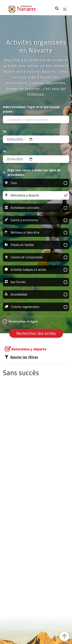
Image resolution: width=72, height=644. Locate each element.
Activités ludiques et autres (36, 270)
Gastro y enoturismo (36, 220)
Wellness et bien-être (36, 233)
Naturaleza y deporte (36, 195)
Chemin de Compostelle (36, 257)
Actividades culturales (36, 208)
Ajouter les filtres (21, 357)
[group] (36, 183)
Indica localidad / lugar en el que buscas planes (31, 109)
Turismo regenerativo (36, 307)
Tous (36, 183)
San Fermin (36, 282)
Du (5, 131)
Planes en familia (36, 245)
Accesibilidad (36, 294)
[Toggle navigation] (65, 9)
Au (5, 151)
